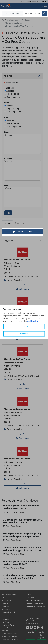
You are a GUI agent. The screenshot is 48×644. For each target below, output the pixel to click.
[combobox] (32, 13)
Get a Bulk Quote (23, 232)
